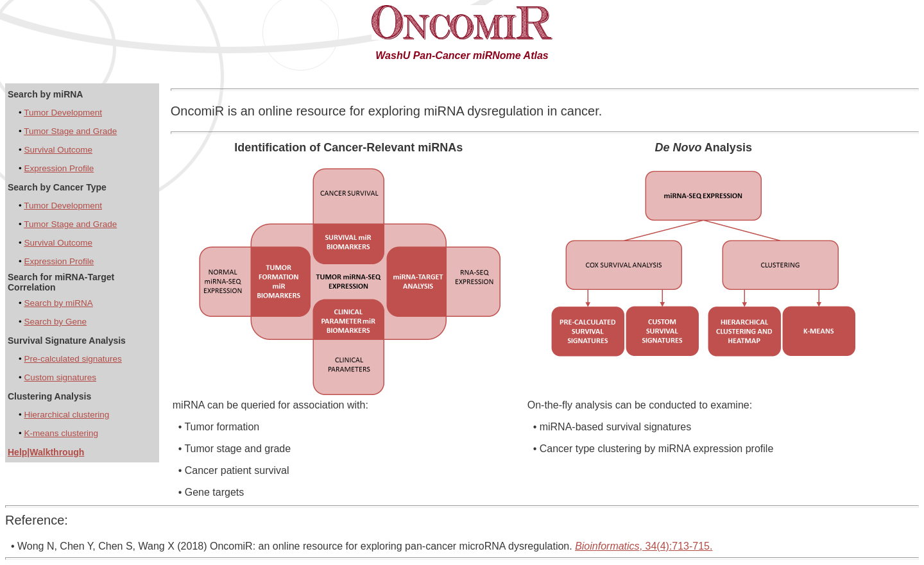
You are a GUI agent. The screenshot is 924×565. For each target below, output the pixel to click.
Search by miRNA (58, 303)
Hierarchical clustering (66, 415)
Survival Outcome (58, 150)
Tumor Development (63, 113)
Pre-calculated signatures (73, 359)
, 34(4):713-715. (644, 546)
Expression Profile (59, 168)
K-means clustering (61, 433)
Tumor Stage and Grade (70, 131)
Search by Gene (55, 322)
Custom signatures (60, 377)
